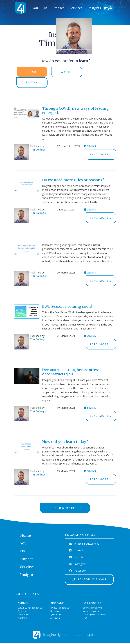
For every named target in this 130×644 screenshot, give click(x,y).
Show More (65, 509)
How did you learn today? (65, 442)
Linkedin (77, 551)
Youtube (77, 558)
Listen (32, 83)
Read (32, 72)
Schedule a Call (89, 580)
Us (46, 8)
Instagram (78, 565)
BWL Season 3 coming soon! (67, 307)
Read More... (101, 155)
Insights (95, 8)
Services (76, 8)
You (35, 8)
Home (25, 536)
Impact (59, 8)
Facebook (78, 571)
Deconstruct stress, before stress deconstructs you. (71, 373)
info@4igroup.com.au (85, 544)
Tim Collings (38, 150)
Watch (67, 72)
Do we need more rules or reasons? (73, 180)
